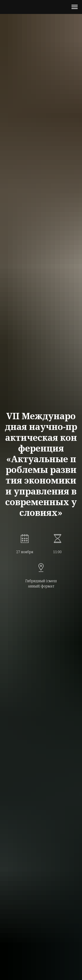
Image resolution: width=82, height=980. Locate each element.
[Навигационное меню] (75, 7)
